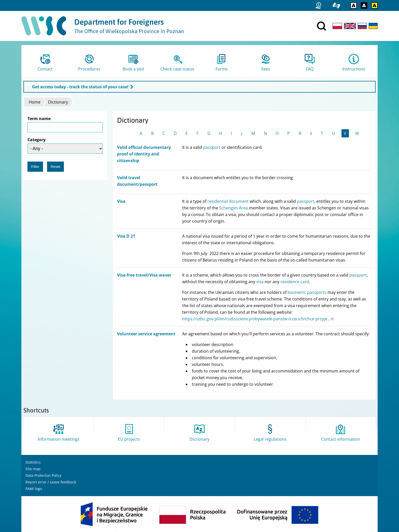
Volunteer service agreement (146, 334)
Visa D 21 (126, 236)
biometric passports (307, 292)
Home (35, 102)
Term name (39, 119)
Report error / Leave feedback (51, 482)
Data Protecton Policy (43, 475)
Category (37, 140)
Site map (33, 469)
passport (212, 147)
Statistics (33, 462)
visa (260, 282)
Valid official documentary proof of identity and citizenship (144, 154)
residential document (228, 201)
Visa (121, 201)
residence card (295, 282)
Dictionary (58, 102)
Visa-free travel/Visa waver (144, 275)
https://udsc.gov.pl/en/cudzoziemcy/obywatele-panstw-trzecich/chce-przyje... (258, 319)
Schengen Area (233, 208)
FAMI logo (34, 489)
